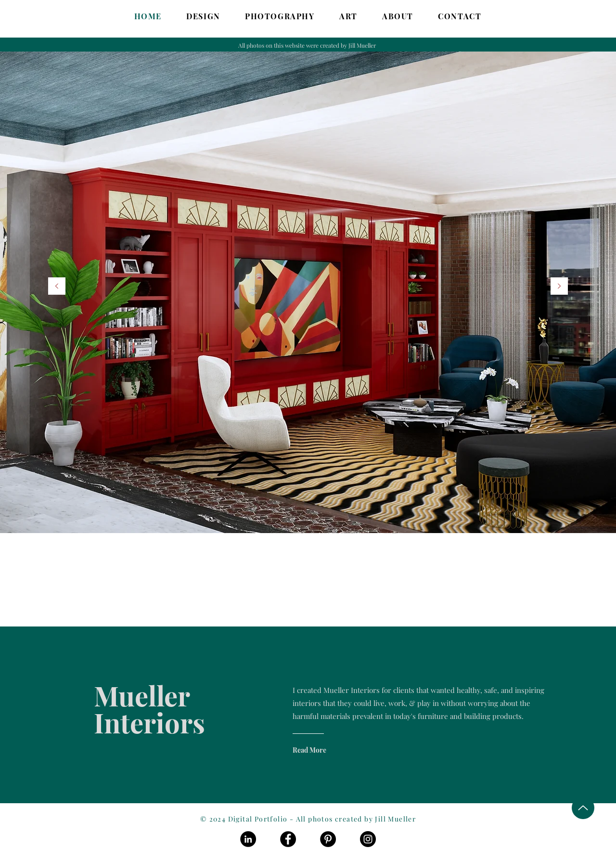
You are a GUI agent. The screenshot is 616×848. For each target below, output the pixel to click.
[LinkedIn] (248, 839)
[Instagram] (368, 839)
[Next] (559, 287)
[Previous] (57, 287)
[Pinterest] (328, 839)
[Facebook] (288, 839)
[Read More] (331, 750)
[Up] (583, 808)
